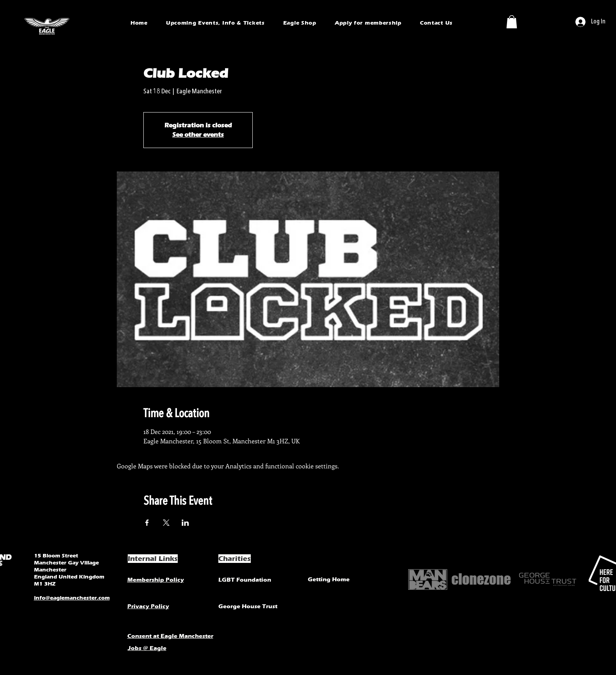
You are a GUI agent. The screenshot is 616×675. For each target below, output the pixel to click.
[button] (512, 22)
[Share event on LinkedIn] (185, 523)
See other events (198, 135)
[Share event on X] (166, 523)
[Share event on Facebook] (147, 523)
